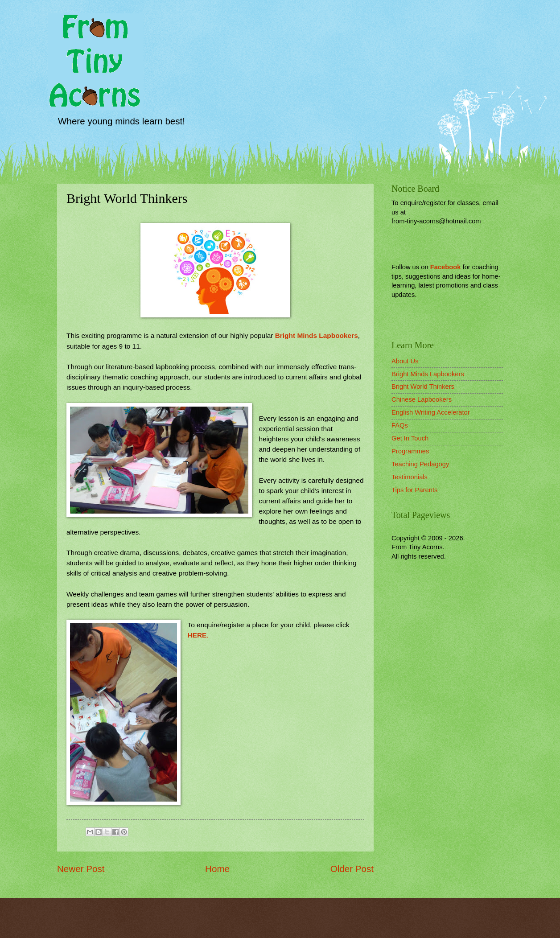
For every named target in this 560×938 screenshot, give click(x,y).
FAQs (400, 425)
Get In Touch (410, 438)
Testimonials (410, 477)
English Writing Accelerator (431, 412)
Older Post (352, 869)
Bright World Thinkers (423, 387)
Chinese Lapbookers (422, 399)
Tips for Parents (414, 490)
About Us (405, 361)
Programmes (410, 451)
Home (217, 869)
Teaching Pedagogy (420, 464)
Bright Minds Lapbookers (317, 335)
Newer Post (81, 869)
